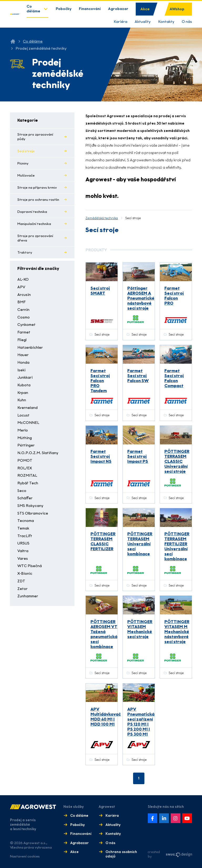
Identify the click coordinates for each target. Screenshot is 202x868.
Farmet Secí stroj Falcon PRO (174, 296)
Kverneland (27, 408)
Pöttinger (26, 445)
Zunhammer (28, 596)
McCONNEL (28, 423)
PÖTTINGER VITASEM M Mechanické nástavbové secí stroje (177, 632)
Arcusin (24, 295)
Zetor (22, 589)
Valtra (23, 551)
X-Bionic (25, 574)
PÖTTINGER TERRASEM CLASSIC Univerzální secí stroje (177, 461)
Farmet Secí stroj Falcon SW (138, 376)
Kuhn (22, 400)
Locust (23, 415)
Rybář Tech (28, 483)
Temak (23, 528)
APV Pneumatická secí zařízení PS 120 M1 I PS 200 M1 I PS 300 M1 (141, 722)
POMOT (25, 461)
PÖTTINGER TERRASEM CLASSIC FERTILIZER (103, 541)
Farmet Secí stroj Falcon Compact (174, 378)
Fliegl (22, 340)
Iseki (21, 370)
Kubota (24, 385)
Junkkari (25, 377)
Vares (23, 559)
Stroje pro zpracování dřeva (35, 238)
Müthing (25, 438)
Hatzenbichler (30, 348)
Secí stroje (26, 151)
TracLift (25, 536)
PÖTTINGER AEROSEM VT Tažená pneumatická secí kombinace (104, 634)
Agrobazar (118, 9)
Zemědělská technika (102, 218)
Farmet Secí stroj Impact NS (101, 456)
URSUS (23, 543)
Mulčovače (26, 175)
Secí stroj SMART (100, 291)
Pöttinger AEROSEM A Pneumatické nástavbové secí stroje (141, 298)
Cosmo (24, 317)
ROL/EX (25, 468)
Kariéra (120, 22)
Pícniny (23, 163)
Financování (90, 9)
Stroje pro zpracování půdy (35, 137)
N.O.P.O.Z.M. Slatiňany (38, 453)
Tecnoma (26, 521)
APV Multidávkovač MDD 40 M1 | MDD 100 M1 (106, 717)
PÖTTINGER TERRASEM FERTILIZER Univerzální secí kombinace (177, 546)
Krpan (23, 393)
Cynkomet (26, 325)
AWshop (177, 9)
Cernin (23, 310)
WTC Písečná (30, 566)
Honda (23, 363)
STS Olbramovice (33, 513)
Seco (22, 491)
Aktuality (143, 22)
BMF (21, 302)
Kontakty (166, 22)
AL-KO (23, 279)
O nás (187, 22)
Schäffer (25, 498)
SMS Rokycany (30, 506)
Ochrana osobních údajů (121, 854)
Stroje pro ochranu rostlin (38, 200)
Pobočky (64, 9)
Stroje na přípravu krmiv (37, 188)
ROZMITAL (27, 476)
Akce (145, 9)
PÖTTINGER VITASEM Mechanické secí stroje (140, 629)
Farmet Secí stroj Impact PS (138, 456)
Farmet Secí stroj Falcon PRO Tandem (100, 381)
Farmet (24, 332)
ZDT (21, 581)
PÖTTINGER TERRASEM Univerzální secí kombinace (140, 544)
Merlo (23, 430)
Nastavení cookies (25, 856)
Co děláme (33, 9)
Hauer (23, 355)
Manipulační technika (34, 224)
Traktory (25, 252)
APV (21, 287)
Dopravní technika (32, 212)
